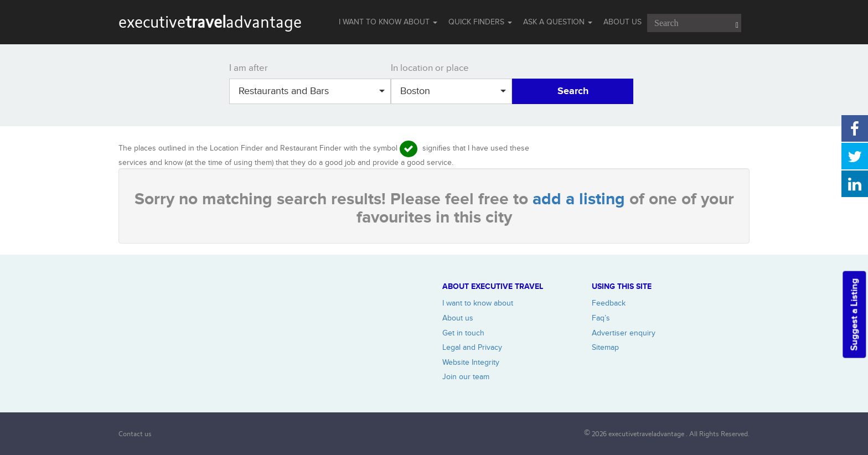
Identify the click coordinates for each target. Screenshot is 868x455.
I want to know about (478, 303)
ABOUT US (622, 22)
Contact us (135, 434)
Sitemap (605, 347)
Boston (453, 91)
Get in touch (463, 333)
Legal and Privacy (472, 347)
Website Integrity (471, 362)
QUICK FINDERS (480, 22)
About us (458, 318)
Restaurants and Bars (312, 91)
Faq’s (601, 318)
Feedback (609, 303)
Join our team (466, 377)
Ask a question (558, 22)
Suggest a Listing (854, 314)
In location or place (430, 68)
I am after (249, 68)
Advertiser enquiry (624, 333)
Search (573, 91)
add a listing (581, 199)
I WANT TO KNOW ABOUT (388, 22)
